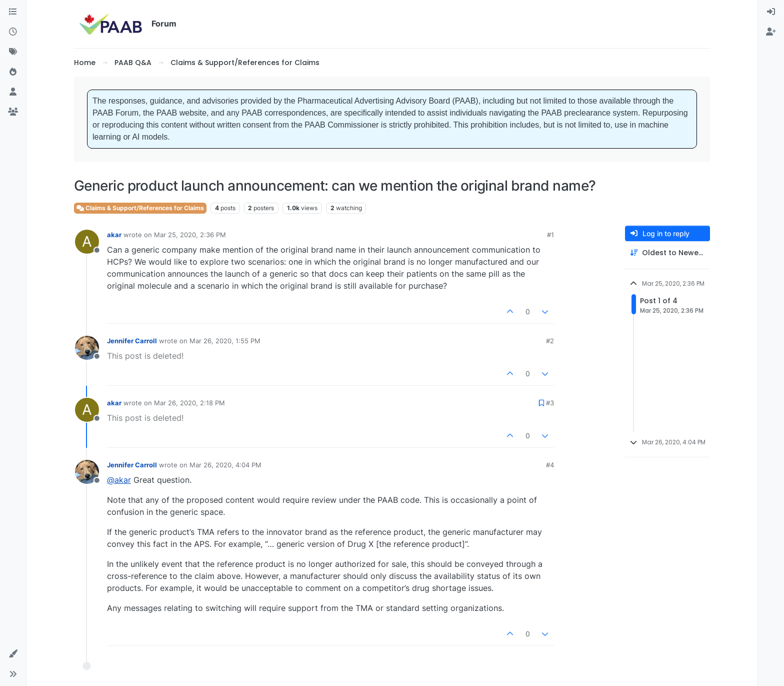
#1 (550, 235)
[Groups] (13, 112)
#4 (550, 465)
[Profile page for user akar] (87, 242)
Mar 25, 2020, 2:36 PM (190, 235)
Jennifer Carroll (132, 341)
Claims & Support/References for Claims (140, 208)
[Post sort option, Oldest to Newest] (667, 253)
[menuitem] (771, 12)
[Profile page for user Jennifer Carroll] (87, 348)
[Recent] (13, 32)
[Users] (13, 92)
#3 (550, 403)
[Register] (771, 32)
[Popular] (13, 72)
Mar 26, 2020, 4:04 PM (225, 465)
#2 (550, 341)
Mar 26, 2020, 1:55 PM (225, 341)
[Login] (771, 12)
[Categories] (13, 12)
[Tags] (13, 52)
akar (114, 235)
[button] (13, 654)
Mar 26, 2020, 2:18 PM (189, 403)
